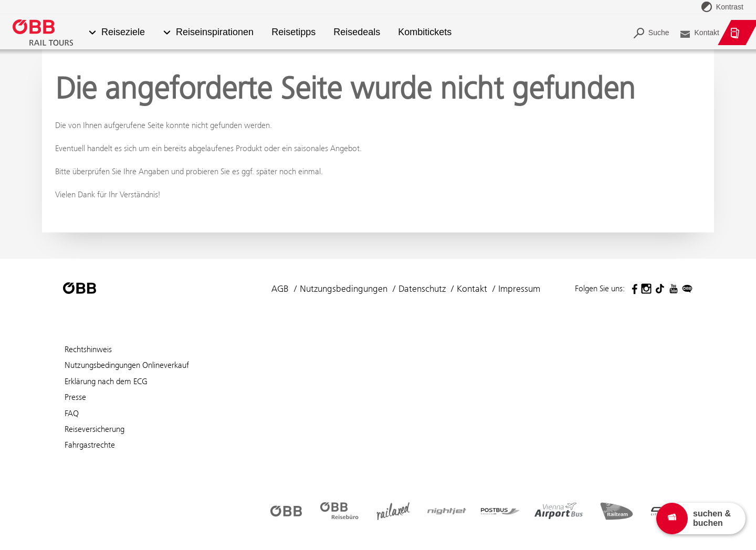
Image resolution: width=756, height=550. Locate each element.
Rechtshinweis (88, 349)
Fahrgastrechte (90, 445)
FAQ (72, 413)
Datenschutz (422, 289)
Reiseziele (123, 32)
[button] (92, 33)
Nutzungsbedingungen (344, 289)
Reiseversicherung (94, 429)
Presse (75, 397)
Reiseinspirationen (215, 32)
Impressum (519, 289)
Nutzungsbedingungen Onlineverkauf (127, 365)
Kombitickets (425, 32)
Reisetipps (293, 32)
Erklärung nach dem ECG (106, 381)
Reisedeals (357, 32)
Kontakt (472, 289)
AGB (280, 289)
